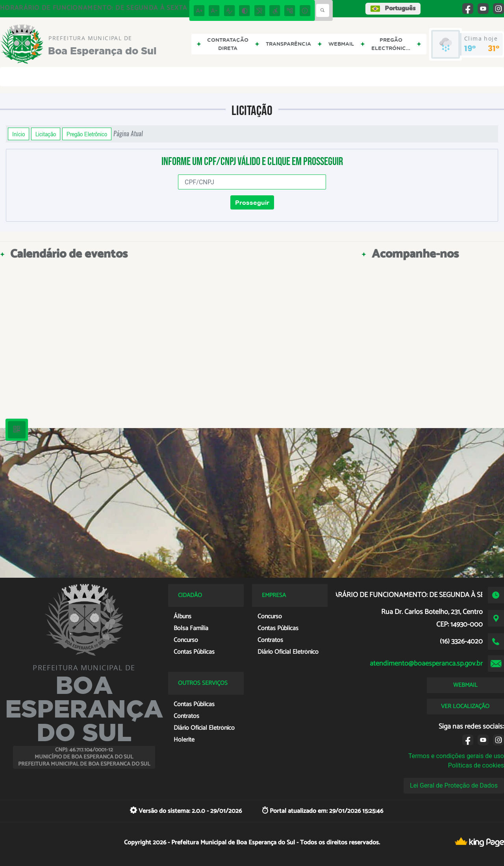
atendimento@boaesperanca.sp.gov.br (426, 664)
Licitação (46, 134)
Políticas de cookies (476, 765)
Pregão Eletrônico (87, 134)
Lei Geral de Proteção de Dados (454, 785)
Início (19, 134)
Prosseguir (252, 202)
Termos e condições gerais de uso (456, 756)
